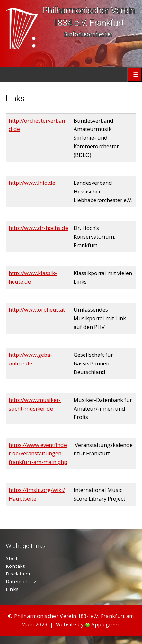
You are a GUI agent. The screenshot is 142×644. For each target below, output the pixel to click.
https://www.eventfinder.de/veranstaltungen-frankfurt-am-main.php (38, 454)
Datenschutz (21, 581)
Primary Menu (135, 75)
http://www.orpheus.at (37, 310)
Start (12, 558)
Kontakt (15, 566)
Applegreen (106, 624)
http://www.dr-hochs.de (38, 228)
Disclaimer (18, 574)
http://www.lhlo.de (32, 183)
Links (12, 589)
